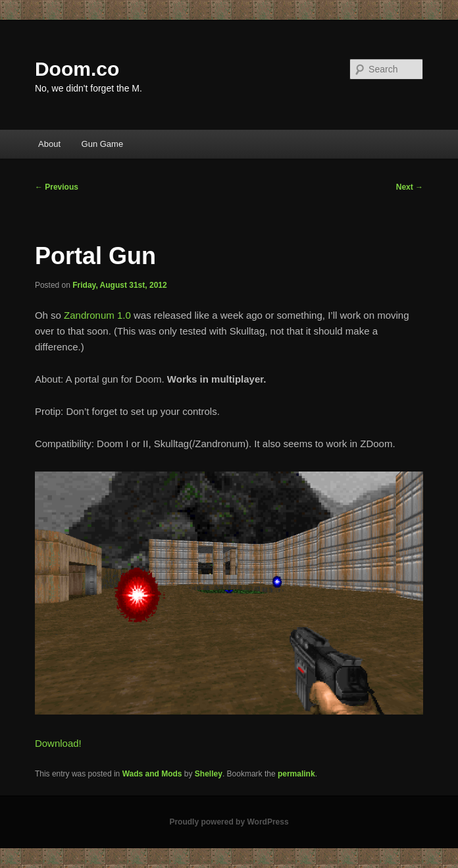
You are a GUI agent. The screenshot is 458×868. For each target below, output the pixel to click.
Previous (57, 187)
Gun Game (103, 144)
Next (410, 187)
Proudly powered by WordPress (229, 822)
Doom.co (77, 69)
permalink (296, 774)
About (49, 144)
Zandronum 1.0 (97, 315)
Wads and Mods (152, 774)
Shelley (209, 774)
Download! (58, 743)
